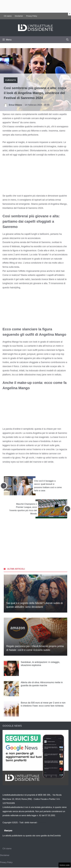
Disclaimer (19, 16)
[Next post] (67, 509)
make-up (29, 437)
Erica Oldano (15, 105)
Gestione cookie (65, 865)
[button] (67, 40)
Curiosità (11, 80)
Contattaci (43, 823)
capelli (27, 234)
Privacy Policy (32, 16)
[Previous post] (4, 486)
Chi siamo (8, 16)
